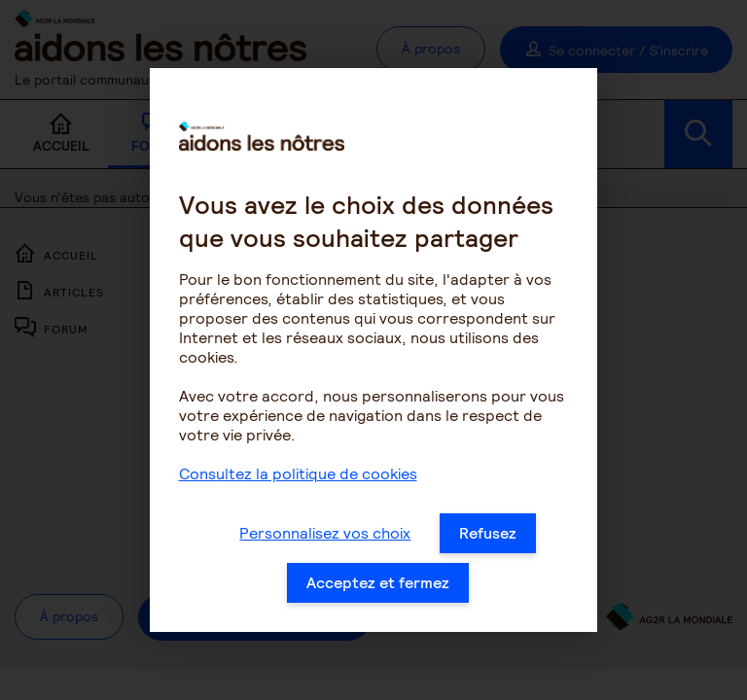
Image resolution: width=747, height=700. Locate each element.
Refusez (488, 539)
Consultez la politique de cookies (298, 480)
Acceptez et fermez (378, 589)
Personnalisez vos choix (325, 539)
